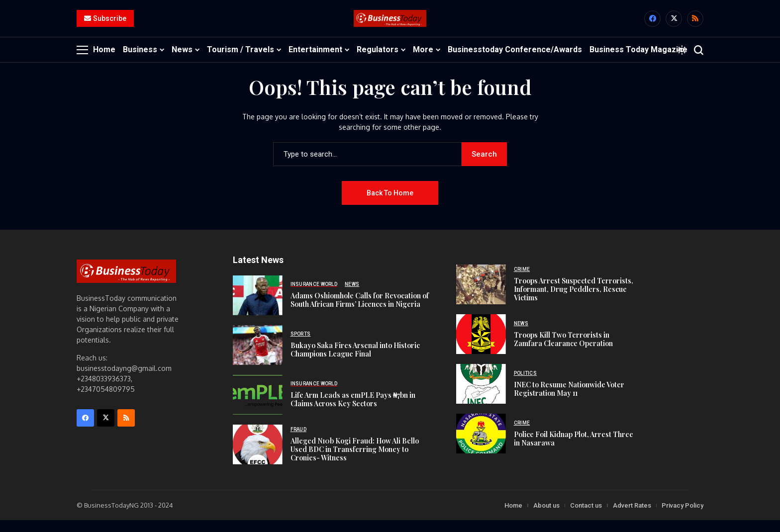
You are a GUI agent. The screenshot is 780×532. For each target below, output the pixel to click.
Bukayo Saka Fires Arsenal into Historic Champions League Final (355, 361)
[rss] (695, 25)
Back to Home (390, 204)
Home (513, 517)
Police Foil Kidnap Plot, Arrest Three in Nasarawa (574, 450)
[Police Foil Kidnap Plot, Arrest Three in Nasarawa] (481, 445)
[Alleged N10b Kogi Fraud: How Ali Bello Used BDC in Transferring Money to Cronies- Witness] (258, 456)
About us (546, 517)
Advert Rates (632, 517)
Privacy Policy (682, 517)
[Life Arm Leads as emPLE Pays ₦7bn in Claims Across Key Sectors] (258, 406)
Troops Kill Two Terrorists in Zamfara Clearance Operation (563, 351)
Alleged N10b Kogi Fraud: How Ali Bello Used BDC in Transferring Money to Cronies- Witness (355, 461)
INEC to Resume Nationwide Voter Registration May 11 (569, 400)
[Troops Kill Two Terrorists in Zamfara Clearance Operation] (481, 346)
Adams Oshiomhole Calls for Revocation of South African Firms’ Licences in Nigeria (360, 312)
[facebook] (652, 25)
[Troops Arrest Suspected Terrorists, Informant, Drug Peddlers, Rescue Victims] (481, 296)
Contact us (586, 517)
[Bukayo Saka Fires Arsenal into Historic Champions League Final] (258, 356)
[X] (674, 25)
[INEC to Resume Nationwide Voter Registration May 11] (481, 396)
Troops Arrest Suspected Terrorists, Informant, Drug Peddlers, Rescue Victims (574, 301)
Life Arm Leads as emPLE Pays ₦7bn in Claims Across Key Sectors (353, 411)
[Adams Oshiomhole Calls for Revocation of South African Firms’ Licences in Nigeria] (258, 307)
